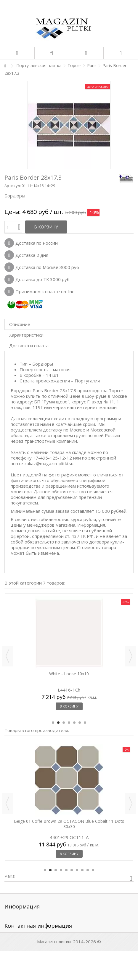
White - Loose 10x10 (69, 674)
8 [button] (82, 870)
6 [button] (80, 723)
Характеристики (26, 335)
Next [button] (131, 656)
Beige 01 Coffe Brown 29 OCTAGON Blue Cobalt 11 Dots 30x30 (69, 824)
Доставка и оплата (29, 345)
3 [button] (64, 723)
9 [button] (88, 870)
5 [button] (74, 723)
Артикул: (13, 186)
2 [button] (58, 723)
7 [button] (85, 723)
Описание (20, 324)
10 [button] (93, 870)
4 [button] (69, 723)
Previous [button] (7, 656)
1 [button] (53, 723)
